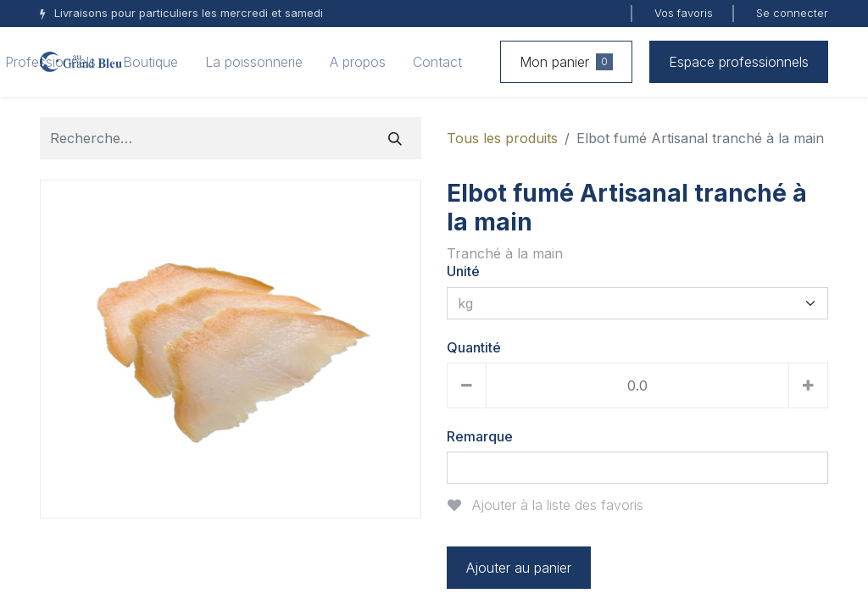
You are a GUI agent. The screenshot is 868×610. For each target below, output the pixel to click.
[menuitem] (150, 62)
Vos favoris (684, 13)
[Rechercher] (395, 138)
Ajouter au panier (519, 568)
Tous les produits (502, 138)
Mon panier (566, 62)
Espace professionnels (739, 62)
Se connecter (792, 13)
